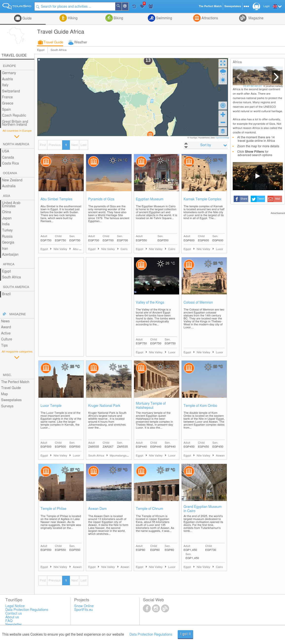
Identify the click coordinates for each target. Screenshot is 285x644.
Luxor (219, 249)
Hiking (72, 18)
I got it (185, 634)
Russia (7, 237)
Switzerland (11, 91)
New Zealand (12, 180)
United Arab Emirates (11, 205)
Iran (5, 249)
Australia (9, 186)
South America (16, 287)
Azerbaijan (10, 255)
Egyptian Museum (150, 199)
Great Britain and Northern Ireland (15, 123)
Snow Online (84, 606)
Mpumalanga (119, 456)
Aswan (220, 456)
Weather (81, 42)
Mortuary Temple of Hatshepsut (151, 406)
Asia (7, 196)
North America (16, 144)
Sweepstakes (11, 400)
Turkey (7, 230)
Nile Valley (61, 249)
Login (267, 6)
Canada (8, 158)
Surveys (7, 406)
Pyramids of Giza (101, 199)
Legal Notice (15, 606)
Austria (7, 79)
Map (4, 394)
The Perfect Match (15, 382)
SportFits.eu (84, 610)
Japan (7, 218)
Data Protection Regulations (151, 635)
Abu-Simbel (80, 249)
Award (6, 327)
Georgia (8, 243)
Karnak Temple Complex (203, 199)
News (5, 321)
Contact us (14, 614)
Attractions (209, 18)
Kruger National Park (104, 406)
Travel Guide (53, 42)
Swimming (164, 18)
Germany (9, 73)
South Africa (58, 50)
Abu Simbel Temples (56, 199)
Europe (9, 66)
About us (12, 617)
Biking (118, 18)
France (7, 97)
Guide (27, 19)
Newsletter (14, 625)
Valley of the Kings (150, 303)
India (6, 224)
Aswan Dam (97, 509)
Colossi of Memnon (198, 303)
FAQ (9, 621)
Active (6, 333)
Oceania (10, 173)
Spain (6, 110)
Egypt (41, 50)
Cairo (124, 249)
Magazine (255, 18)
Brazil (6, 294)
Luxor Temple (51, 406)
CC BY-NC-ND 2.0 (253, 86)
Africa (9, 264)
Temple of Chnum (150, 509)
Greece (8, 104)
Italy (5, 85)
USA (6, 151)
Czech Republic (14, 116)
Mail (278, 199)
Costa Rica (10, 164)
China (6, 212)
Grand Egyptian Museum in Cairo (203, 509)
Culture (7, 339)
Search (121, 6)
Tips (4, 346)
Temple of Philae (53, 509)
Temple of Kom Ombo (200, 406)
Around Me (128, 7)
